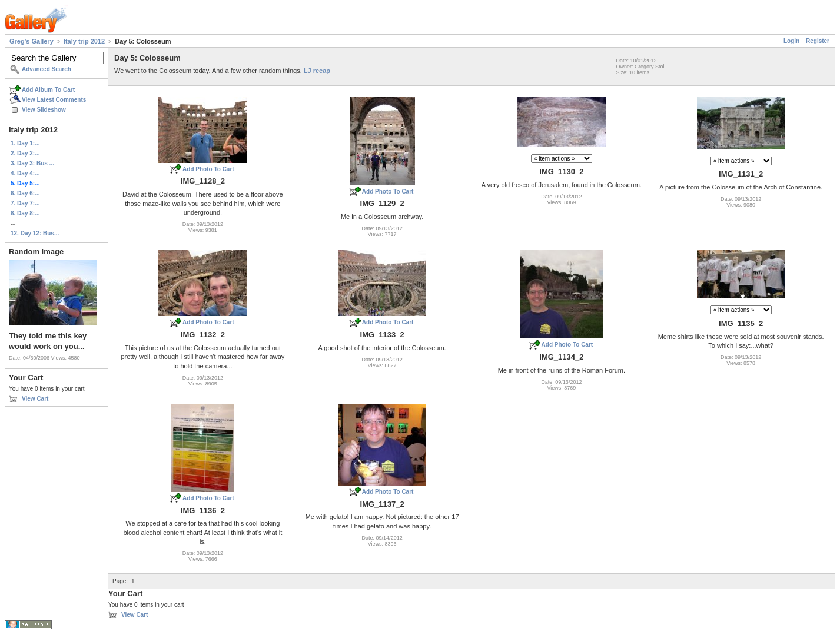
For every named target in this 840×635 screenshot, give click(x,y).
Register (818, 41)
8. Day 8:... (25, 213)
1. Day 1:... (25, 143)
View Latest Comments (54, 100)
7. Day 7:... (25, 203)
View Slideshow (44, 110)
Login (791, 41)
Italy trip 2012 (84, 41)
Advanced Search (47, 69)
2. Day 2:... (25, 153)
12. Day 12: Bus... (35, 233)
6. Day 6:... (25, 193)
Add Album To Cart (48, 90)
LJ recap (317, 71)
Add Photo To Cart (208, 169)
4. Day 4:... (25, 173)
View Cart (35, 399)
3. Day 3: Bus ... (32, 163)
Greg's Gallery (31, 41)
